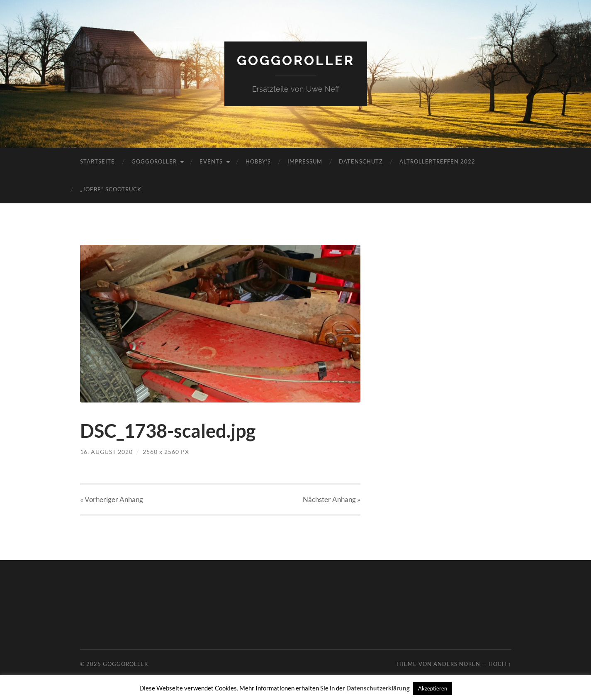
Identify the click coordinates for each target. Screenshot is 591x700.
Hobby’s (258, 161)
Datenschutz (361, 161)
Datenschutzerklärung (378, 688)
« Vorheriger (112, 499)
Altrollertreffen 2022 (437, 161)
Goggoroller (296, 60)
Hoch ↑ (500, 664)
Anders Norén (457, 664)
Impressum (305, 161)
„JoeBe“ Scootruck (111, 189)
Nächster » (332, 499)
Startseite (97, 161)
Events (211, 161)
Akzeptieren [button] (433, 688)
